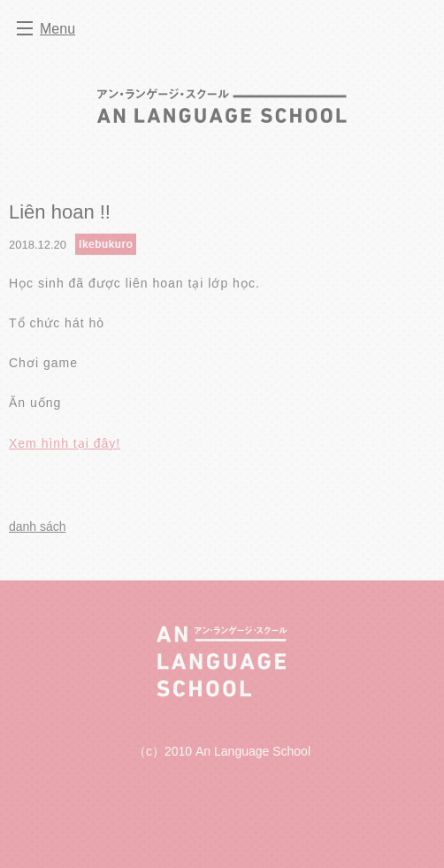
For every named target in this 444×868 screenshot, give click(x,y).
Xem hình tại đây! (65, 443)
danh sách (38, 526)
